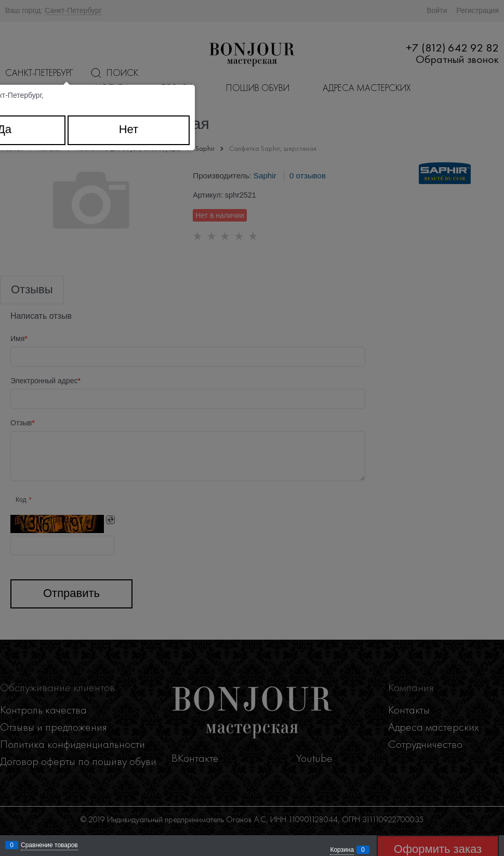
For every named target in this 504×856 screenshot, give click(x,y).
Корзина (342, 850)
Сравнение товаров (49, 845)
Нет (129, 129)
